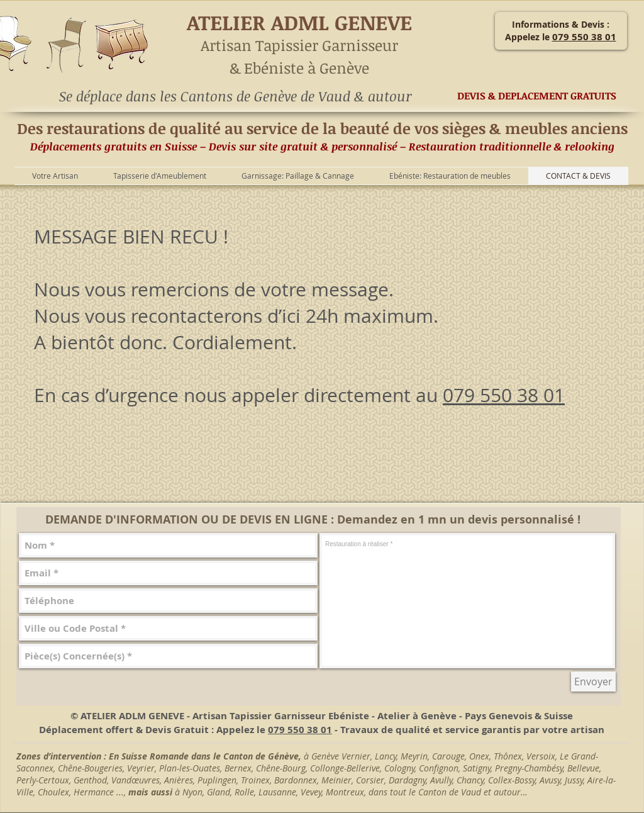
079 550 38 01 (504, 395)
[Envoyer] (593, 681)
